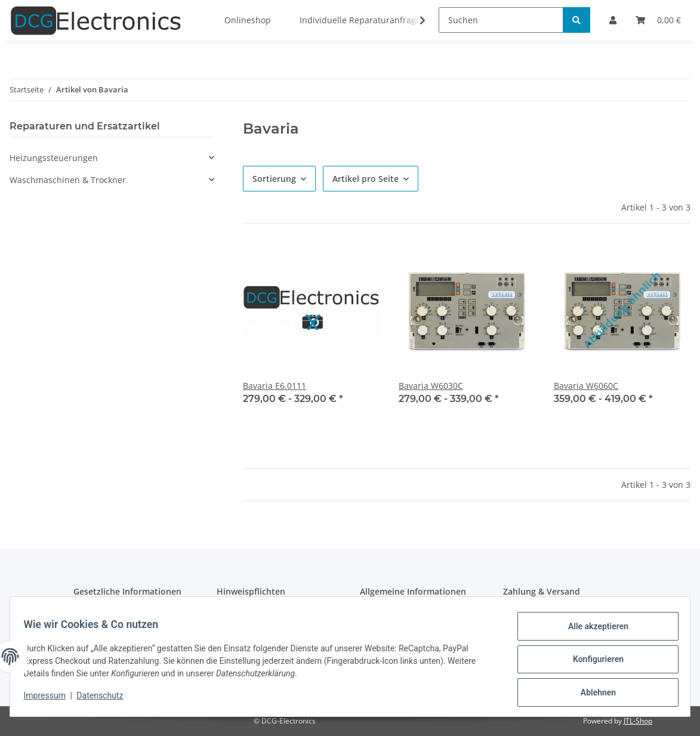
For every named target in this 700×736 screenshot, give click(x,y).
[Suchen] (501, 20)
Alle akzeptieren (592, 632)
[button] (112, 158)
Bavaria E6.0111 (275, 386)
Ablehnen (592, 694)
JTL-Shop (638, 721)
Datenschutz (106, 699)
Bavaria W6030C (431, 386)
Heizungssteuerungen (54, 158)
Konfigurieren (592, 663)
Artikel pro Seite (366, 179)
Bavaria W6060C (586, 386)
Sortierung (274, 179)
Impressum (50, 699)
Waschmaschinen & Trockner (68, 180)
